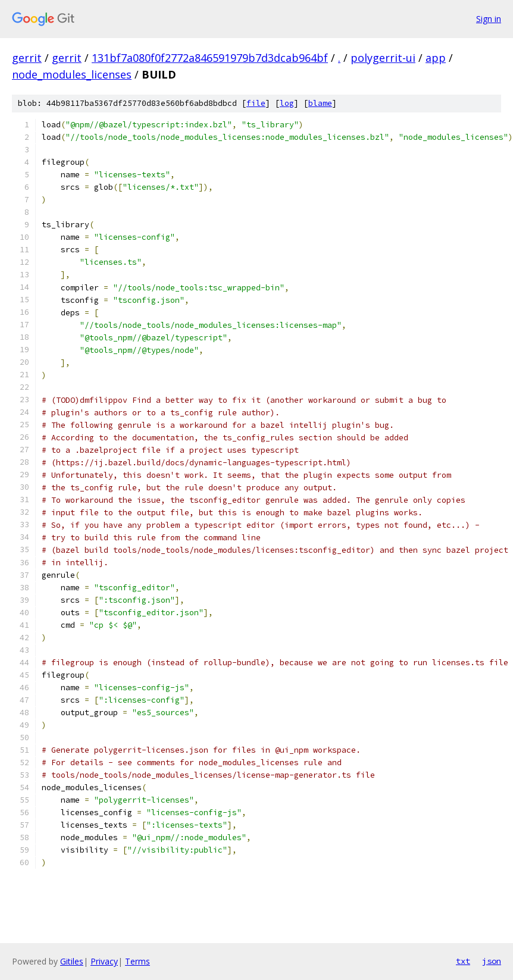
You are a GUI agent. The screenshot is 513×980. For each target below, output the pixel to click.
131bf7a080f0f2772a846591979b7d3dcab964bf (210, 58)
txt (463, 961)
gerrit (27, 58)
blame (320, 103)
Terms (137, 961)
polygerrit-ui (383, 58)
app (436, 58)
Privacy (104, 961)
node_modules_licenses (72, 74)
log (287, 103)
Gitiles (72, 961)
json (492, 961)
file (256, 103)
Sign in (489, 19)
